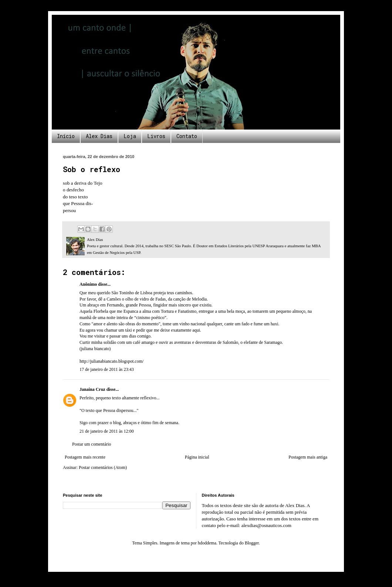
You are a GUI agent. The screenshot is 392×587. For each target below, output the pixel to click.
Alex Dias (99, 136)
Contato (187, 136)
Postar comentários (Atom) (103, 467)
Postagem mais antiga (308, 457)
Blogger (252, 543)
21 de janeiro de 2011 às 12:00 (107, 431)
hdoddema (207, 543)
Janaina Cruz (92, 389)
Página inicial (197, 457)
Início (66, 136)
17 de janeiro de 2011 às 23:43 (107, 369)
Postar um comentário (92, 444)
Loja (130, 136)
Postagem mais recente (85, 457)
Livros (156, 136)
